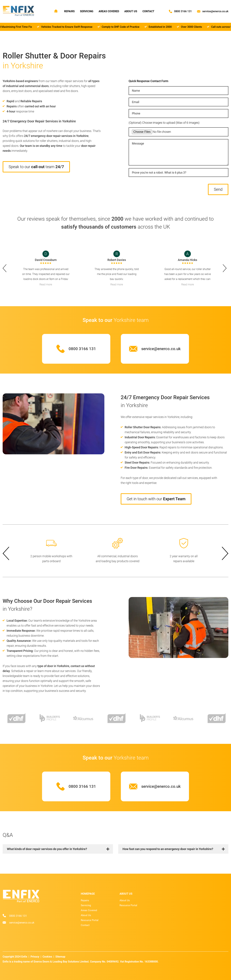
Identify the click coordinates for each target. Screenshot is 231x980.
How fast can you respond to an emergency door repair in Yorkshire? (168, 849)
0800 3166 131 (183, 11)
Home (56, 11)
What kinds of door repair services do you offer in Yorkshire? (47, 849)
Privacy (35, 957)
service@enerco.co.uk (215, 11)
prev (5, 268)
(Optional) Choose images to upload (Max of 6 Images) (164, 123)
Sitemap (60, 957)
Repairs (69, 11)
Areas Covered (109, 11)
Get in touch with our (156, 499)
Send (218, 189)
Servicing (87, 11)
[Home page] (18, 11)
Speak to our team (36, 167)
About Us (131, 11)
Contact (148, 11)
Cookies (47, 957)
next (226, 268)
